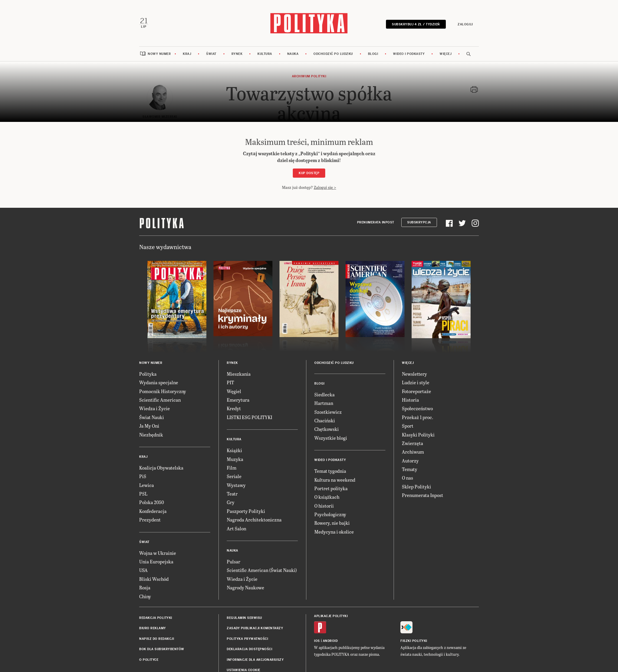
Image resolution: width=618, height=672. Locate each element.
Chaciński (325, 420)
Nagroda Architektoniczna (254, 519)
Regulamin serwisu (244, 617)
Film (232, 467)
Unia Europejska (156, 561)
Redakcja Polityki (156, 617)
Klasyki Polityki (418, 434)
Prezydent (150, 519)
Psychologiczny (330, 514)
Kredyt (234, 408)
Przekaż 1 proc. (418, 417)
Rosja (145, 587)
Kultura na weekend (335, 479)
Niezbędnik (151, 434)
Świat (211, 53)
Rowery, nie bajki (332, 522)
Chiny (145, 596)
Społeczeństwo (417, 408)
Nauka (293, 53)
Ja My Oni (149, 425)
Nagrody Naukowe (245, 587)
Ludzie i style (416, 382)
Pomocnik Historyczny (163, 391)
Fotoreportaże (416, 391)
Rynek (237, 53)
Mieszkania (239, 373)
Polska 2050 (152, 502)
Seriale (234, 476)
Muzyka (235, 458)
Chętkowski (327, 428)
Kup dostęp (309, 173)
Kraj (187, 53)
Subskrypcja (419, 222)
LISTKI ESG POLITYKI (249, 417)
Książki (234, 450)
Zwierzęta (412, 443)
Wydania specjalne (159, 382)
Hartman (324, 402)
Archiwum (413, 451)
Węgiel (234, 391)
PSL (143, 493)
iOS (317, 640)
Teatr (232, 493)
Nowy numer (159, 53)
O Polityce (149, 659)
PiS (143, 476)
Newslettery (414, 373)
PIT (230, 382)
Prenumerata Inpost (376, 222)
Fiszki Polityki (414, 640)
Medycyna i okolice (334, 531)
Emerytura (238, 399)
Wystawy (236, 484)
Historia (410, 399)
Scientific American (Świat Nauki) (262, 569)
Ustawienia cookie (244, 669)
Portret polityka (331, 488)
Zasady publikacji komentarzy (255, 628)
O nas (407, 477)
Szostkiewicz (328, 411)
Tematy (410, 469)
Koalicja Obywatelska (161, 467)
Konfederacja (153, 510)
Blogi (373, 53)
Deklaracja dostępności (249, 649)
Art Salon (236, 528)
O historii (324, 505)
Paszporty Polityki (246, 510)
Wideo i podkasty (409, 53)
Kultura (265, 53)
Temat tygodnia (330, 470)
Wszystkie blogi (331, 437)
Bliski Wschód (154, 578)
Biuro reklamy (153, 628)
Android (330, 640)
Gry (231, 502)
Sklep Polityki (416, 486)
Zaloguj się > (325, 187)
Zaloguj (466, 24)
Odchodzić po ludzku (333, 53)
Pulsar (234, 561)
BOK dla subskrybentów (162, 649)
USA (143, 569)
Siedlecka (324, 394)
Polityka (148, 373)
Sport (408, 425)
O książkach (327, 496)
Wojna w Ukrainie (158, 552)
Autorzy (410, 460)
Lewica (147, 484)
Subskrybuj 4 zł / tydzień (416, 24)
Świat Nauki (152, 417)
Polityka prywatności (247, 638)
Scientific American (160, 399)
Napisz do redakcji (157, 638)
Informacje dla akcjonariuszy (255, 659)
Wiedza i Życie (154, 408)
